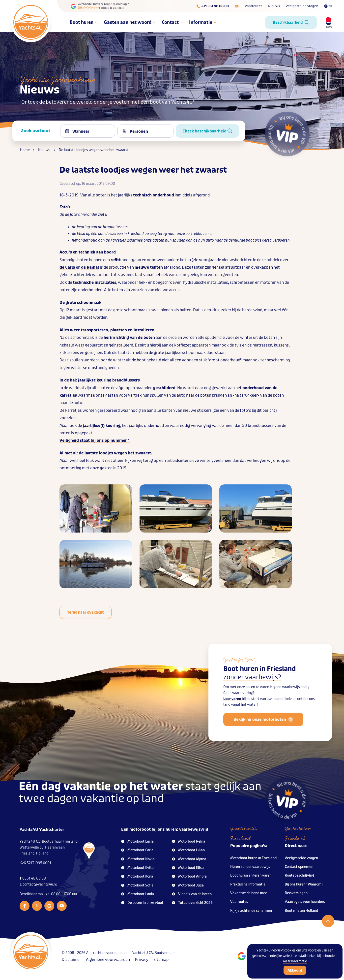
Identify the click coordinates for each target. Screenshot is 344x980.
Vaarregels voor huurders (305, 902)
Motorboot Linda (138, 894)
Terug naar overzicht (86, 612)
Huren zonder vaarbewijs (250, 867)
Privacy (142, 960)
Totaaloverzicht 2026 (192, 903)
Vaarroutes (254, 6)
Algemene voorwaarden (108, 960)
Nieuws (274, 6)
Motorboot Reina (189, 841)
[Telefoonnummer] (212, 6)
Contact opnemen (299, 867)
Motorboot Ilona (137, 876)
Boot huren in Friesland (259, 682)
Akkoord (295, 970)
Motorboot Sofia (137, 885)
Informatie (203, 22)
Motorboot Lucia (137, 841)
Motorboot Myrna (189, 859)
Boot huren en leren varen (251, 875)
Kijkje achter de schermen (251, 911)
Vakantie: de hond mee (249, 893)
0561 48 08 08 (34, 878)
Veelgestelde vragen (302, 6)
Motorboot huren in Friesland (253, 858)
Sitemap (161, 960)
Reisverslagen (296, 893)
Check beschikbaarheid (207, 131)
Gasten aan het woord (130, 22)
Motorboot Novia (138, 859)
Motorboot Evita (137, 868)
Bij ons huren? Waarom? (304, 884)
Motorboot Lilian (188, 850)
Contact (172, 22)
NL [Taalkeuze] (328, 6)
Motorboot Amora (189, 876)
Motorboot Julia (188, 885)
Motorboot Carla (137, 850)
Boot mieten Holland (301, 911)
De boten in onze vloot (142, 903)
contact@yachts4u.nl (40, 884)
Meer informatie (295, 961)
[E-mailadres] (237, 6)
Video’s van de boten (192, 894)
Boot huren (84, 22)
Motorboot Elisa (188, 868)
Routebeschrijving (299, 875)
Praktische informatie (248, 884)
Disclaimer (71, 960)
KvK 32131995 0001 (35, 863)
